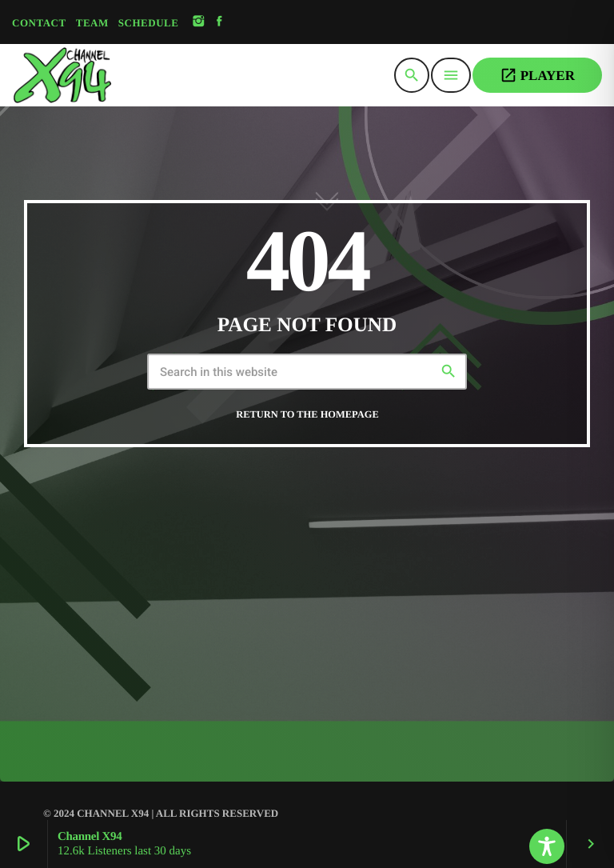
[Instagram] (198, 22)
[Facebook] (220, 22)
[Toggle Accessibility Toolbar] (547, 846)
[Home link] (103, 75)
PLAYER (537, 75)
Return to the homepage (307, 414)
